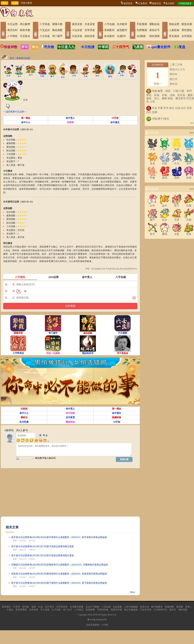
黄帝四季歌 (21, 610)
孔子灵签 (56, 610)
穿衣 (25, 47)
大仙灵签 (77, 30)
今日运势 (12, 24)
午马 (177, 162)
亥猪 (189, 176)
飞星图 (138, 47)
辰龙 (152, 162)
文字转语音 (62, 607)
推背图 (180, 607)
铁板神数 (11, 47)
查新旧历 (156, 3)
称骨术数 (25, 30)
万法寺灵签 (146, 610)
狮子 (52, 75)
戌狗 (177, 176)
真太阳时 (170, 3)
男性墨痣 (187, 30)
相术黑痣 (165, 31)
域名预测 (154, 36)
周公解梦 (25, 24)
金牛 (19, 75)
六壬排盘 (45, 36)
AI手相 (115, 118)
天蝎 (86, 75)
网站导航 (183, 610)
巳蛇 (165, 162)
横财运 (24, 417)
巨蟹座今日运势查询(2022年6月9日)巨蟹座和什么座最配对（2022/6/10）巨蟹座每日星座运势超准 (60, 565)
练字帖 (26, 607)
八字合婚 (109, 24)
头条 (40, 607)
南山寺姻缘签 (131, 610)
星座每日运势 (23, 58)
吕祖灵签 (77, 36)
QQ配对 (121, 36)
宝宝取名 (25, 36)
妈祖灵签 (90, 36)
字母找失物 (103, 610)
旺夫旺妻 (24, 422)
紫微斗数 (57, 24)
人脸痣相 (174, 30)
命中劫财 (70, 413)
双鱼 (132, 75)
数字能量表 (157, 607)
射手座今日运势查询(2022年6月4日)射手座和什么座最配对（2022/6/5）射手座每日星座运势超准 (59, 537)
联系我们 (6, 607)
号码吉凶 (133, 31)
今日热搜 (86, 47)
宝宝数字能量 (77, 607)
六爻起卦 (45, 30)
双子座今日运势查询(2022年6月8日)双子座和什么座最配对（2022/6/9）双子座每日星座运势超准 (59, 583)
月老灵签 (90, 24)
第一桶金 (26, 118)
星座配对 (109, 30)
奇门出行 (68, 610)
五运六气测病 (92, 607)
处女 (63, 76)
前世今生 (145, 607)
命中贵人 (70, 118)
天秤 (74, 75)
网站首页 (3, 31)
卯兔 (189, 148)
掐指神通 (90, 610)
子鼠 (152, 148)
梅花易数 (57, 30)
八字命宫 (79, 610)
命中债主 (115, 122)
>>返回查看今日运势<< (15, 112)
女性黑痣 (187, 36)
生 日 (10, 298)
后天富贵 (70, 417)
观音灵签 (77, 24)
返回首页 (128, 3)
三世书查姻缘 (131, 607)
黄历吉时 (12, 30)
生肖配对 (122, 24)
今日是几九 (66, 47)
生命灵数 (117, 607)
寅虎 (177, 148)
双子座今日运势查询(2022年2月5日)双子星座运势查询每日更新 (43, 556)
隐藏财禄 (117, 417)
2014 (90, 615)
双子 (31, 74)
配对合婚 (100, 31)
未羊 (189, 162)
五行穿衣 (49, 607)
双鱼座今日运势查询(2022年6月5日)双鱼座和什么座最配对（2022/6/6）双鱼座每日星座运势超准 (59, 574)
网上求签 (68, 31)
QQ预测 (141, 36)
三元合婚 (106, 607)
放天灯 (173, 610)
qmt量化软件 (161, 47)
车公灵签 (45, 610)
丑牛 (165, 148)
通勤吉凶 (154, 24)
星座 (15, 541)
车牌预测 (142, 30)
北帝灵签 (34, 610)
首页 (12, 58)
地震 (34, 607)
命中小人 (26, 122)
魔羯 (110, 75)
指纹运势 (174, 24)
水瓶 (122, 74)
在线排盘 (36, 31)
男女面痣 (174, 36)
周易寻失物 (116, 610)
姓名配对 (109, 36)
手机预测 (142, 24)
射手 (97, 75)
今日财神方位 (160, 610)
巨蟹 (42, 75)
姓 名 (10, 284)
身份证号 (154, 30)
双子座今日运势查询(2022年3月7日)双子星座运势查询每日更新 (43, 546)
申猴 (152, 176)
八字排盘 (45, 24)
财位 (35, 47)
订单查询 (143, 3)
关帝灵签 (90, 30)
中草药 (103, 47)
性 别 (10, 291)
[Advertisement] (54, 494)
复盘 (182, 47)
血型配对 (122, 30)
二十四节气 (121, 47)
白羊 (9, 75)
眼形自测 (187, 24)
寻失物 (49, 47)
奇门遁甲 (57, 36)
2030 (95, 615)
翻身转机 (70, 422)
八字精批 (12, 36)
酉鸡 (165, 176)
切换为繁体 (27, 3)
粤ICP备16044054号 (97, 620)
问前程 (70, 122)
